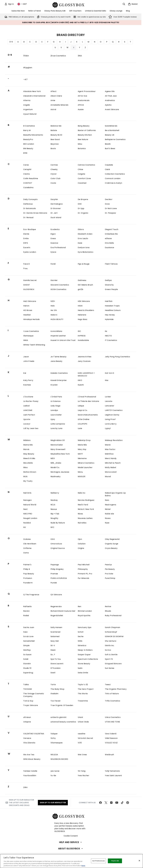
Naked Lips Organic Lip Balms (115, 494)
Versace (27, 738)
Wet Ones (82, 755)
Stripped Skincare (113, 664)
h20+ (53, 301)
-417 (25, 79)
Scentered (55, 632)
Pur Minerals (83, 578)
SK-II (53, 646)
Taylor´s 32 (83, 685)
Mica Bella (28, 463)
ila (106, 331)
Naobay (54, 500)
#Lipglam (28, 68)
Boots (53, 148)
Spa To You (56, 659)
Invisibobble (83, 340)
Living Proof (110, 419)
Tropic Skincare (31, 705)
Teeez (108, 685)
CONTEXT (28, 183)
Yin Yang (82, 771)
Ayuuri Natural (30, 114)
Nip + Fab (55, 514)
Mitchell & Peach (113, 463)
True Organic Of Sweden (62, 705)
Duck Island (56, 218)
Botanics (82, 148)
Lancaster (110, 406)
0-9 (11, 42)
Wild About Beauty (32, 759)
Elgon (53, 234)
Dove (107, 204)
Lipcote (27, 419)
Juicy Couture (84, 361)
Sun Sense (110, 668)
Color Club (55, 178)
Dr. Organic (83, 213)
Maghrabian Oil (58, 440)
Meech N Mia (29, 458)
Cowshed (82, 183)
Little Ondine (84, 419)
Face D (27, 264)
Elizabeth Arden (85, 234)
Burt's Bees (110, 148)
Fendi (53, 264)
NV (25, 527)
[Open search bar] (124, 4)
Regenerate (56, 606)
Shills (80, 641)
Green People (111, 289)
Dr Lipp (81, 208)
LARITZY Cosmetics (114, 410)
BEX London (29, 144)
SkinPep (27, 650)
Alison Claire (56, 96)
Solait (26, 659)
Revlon (26, 611)
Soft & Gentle (111, 655)
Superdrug (28, 673)
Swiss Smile (83, 673)
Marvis (26, 449)
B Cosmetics (29, 126)
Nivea (80, 514)
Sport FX (109, 659)
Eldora (81, 229)
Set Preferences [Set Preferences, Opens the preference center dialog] (98, 861)
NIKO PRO (28, 514)
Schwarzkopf (111, 632)
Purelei (54, 583)
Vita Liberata (29, 743)
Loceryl (27, 424)
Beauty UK (110, 135)
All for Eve (82, 96)
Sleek (53, 650)
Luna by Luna (56, 428)
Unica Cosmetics (113, 717)
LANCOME (28, 410)
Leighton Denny (112, 415)
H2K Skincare (84, 301)
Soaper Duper (84, 655)
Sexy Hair (55, 641)
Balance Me (56, 126)
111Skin (26, 56)
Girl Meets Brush (85, 285)
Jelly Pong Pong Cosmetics (117, 357)
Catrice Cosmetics (86, 165)
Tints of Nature (112, 694)
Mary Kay (82, 449)
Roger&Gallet (57, 616)
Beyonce (55, 144)
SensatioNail (29, 641)
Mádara (27, 440)
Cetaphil (27, 169)
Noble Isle (109, 514)
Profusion (28, 578)
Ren (80, 606)
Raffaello (27, 606)
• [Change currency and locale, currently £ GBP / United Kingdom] (22, 4)
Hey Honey (110, 315)
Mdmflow (109, 454)
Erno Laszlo (83, 238)
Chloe (80, 169)
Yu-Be (53, 776)
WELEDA (54, 755)
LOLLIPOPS (83, 424)
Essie (80, 243)
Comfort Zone (84, 178)
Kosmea (27, 385)
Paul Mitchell (84, 565)
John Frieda (29, 361)
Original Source (58, 548)
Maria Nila (82, 445)
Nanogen (27, 500)
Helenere (82, 315)
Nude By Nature (58, 523)
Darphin (54, 199)
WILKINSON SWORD (59, 759)
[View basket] (133, 4)
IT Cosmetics (111, 340)
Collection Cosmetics (115, 174)
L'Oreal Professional (87, 397)
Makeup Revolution (114, 440)
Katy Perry (28, 380)
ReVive (108, 606)
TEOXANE (28, 689)
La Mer (108, 397)
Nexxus (54, 509)
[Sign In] (9, 4)
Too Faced (55, 701)
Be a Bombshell (112, 130)
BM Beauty (28, 148)
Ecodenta (55, 229)
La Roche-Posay (31, 401)
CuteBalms (28, 188)
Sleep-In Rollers (85, 650)
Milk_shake (56, 463)
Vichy (53, 738)
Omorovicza (56, 544)
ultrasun (27, 717)
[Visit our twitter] (106, 803)
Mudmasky (56, 476)
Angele (27, 105)
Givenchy (109, 285)
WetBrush (109, 755)
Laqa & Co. (83, 410)
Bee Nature (83, 139)
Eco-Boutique (30, 229)
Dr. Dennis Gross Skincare (35, 213)
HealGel (27, 315)
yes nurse (55, 771)
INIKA (26, 340)
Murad (108, 476)
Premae (54, 574)
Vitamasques (57, 743)
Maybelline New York (60, 454)
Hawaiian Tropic (112, 306)
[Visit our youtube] (117, 803)
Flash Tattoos (111, 264)
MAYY (80, 454)
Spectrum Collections (88, 659)
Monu (80, 472)
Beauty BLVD (56, 135)
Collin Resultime (31, 178)
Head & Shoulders (86, 310)
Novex (108, 518)
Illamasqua (28, 336)
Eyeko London (30, 252)
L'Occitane (28, 397)
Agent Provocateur (87, 91)
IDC (79, 331)
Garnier (54, 280)
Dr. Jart (54, 213)
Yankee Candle (30, 771)
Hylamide (109, 319)
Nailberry (55, 493)
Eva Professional (58, 247)
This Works (83, 694)
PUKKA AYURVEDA (59, 578)
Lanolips (54, 410)
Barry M (27, 130)
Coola (53, 183)
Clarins (27, 174)
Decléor (109, 199)
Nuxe (107, 523)
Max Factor (110, 449)
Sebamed (55, 636)
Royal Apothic (84, 616)
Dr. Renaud (28, 218)
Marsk (108, 445)
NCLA (53, 505)
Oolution (82, 544)
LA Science (56, 401)
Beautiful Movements (33, 135)
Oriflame (27, 548)
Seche (81, 636)
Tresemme (83, 701)
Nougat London (30, 518)
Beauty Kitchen (85, 135)
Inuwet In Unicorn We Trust (63, 340)
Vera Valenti (111, 734)
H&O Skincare (30, 301)
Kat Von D (110, 373)
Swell (53, 673)
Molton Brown (30, 472)
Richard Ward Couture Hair (63, 611)
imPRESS (82, 336)
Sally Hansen (56, 627)
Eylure (53, 252)
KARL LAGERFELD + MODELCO (86, 374)
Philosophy (83, 569)
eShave (108, 238)
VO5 (80, 743)
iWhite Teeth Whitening (34, 345)
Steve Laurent (57, 664)
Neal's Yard (83, 505)
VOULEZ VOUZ (111, 743)
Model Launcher (85, 467)
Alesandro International (34, 96)
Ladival (26, 406)
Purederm (28, 583)
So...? (53, 655)
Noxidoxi (27, 523)
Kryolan (54, 385)
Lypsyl (108, 428)
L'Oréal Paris (56, 397)
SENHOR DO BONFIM (114, 636)
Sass (25, 632)
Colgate (82, 174)
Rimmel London (85, 611)
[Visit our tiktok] (122, 803)
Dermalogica (57, 204)
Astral (53, 109)
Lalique (81, 406)
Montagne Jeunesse (60, 472)
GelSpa (108, 280)
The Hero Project (86, 689)
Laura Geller (56, 415)
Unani (80, 717)
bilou (80, 144)
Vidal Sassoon (111, 738)
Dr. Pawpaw (110, 213)
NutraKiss (82, 523)
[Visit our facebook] (100, 803)
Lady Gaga (55, 406)
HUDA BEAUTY (57, 319)
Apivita (108, 105)
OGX (53, 539)
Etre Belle (109, 243)
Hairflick (109, 301)
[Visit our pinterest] (128, 803)
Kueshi (81, 385)
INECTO (108, 336)
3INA (80, 56)
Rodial (26, 616)
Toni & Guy (28, 701)
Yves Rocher (83, 776)
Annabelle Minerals (59, 105)
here (83, 866)
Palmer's (27, 565)
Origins (81, 548)
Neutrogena (110, 505)
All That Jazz (111, 96)
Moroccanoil (111, 472)
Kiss (107, 380)
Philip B (27, 569)
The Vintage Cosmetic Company (34, 695)
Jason (26, 357)
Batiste (54, 130)
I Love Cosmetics (31, 331)
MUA (25, 476)
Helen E (54, 315)
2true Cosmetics (58, 56)
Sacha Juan (29, 627)
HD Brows (28, 310)
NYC (52, 527)
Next (25, 509)
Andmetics (110, 100)
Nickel (108, 509)
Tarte (53, 685)
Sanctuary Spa (85, 627)
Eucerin (27, 247)
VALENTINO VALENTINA (34, 734)
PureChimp (110, 578)
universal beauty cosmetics (63, 722)
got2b (81, 289)
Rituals (108, 611)
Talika (26, 685)
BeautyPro (28, 139)
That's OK (115, 861)
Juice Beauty (56, 361)
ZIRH (25, 787)
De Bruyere (83, 199)
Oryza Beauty (111, 548)
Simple (26, 646)
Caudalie (109, 165)
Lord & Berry (111, 424)
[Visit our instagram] (111, 803)
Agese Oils (110, 91)
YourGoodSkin (30, 776)
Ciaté (107, 169)
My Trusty (28, 481)
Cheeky (54, 169)
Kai (25, 373)
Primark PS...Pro (85, 574)
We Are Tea (29, 755)
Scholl (81, 632)
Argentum (28, 109)
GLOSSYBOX (29, 289)
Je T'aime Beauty (58, 357)
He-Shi (54, 310)
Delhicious (28, 204)
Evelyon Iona (84, 247)
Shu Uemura (110, 641)
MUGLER (82, 476)
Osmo (26, 553)
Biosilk (108, 144)
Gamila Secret (30, 280)
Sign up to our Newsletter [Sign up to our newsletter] (53, 803)
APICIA (81, 105)
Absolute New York (32, 91)
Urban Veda (83, 722)
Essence (54, 243)
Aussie (81, 109)
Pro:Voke (109, 574)
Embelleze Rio (111, 234)
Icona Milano (56, 331)
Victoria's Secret (85, 738)
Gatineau (82, 280)
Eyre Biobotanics (86, 252)
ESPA (26, 243)
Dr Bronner (56, 208)
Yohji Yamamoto (112, 771)
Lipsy (53, 419)
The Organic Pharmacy (116, 689)
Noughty (54, 518)
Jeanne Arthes (85, 357)
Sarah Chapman (112, 627)
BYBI (25, 153)
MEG (53, 458)
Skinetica (82, 646)
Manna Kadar (57, 445)
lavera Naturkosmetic (88, 415)
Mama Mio (28, 445)
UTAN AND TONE (112, 722)
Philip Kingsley (57, 569)
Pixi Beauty (110, 569)
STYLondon (56, 668)
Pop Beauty (29, 574)
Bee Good (55, 139)
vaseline (82, 734)
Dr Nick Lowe (111, 208)
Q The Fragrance (31, 595)
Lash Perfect (29, 415)
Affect (53, 91)
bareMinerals (111, 126)
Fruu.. (26, 268)
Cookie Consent (71, 836)
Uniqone (27, 722)
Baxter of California (87, 130)
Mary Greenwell (58, 449)
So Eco (108, 650)
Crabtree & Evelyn (113, 183)
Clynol (53, 174)
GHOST (27, 285)
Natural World (30, 505)
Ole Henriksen (30, 544)
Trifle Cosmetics (112, 701)
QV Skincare (56, 595)
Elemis (26, 234)
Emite (26, 238)
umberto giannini (58, 717)
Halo (53, 306)
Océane (27, 539)
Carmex (54, 165)
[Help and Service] (71, 842)
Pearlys (108, 565)
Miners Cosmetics (86, 463)
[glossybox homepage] (71, 5)
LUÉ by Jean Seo (31, 428)
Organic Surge (112, 544)
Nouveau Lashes (85, 518)
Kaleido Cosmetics (59, 373)
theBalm (54, 694)
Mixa (25, 467)
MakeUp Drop (84, 440)
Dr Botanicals (30, 208)
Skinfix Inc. (110, 646)
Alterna (27, 100)
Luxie (80, 428)
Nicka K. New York (86, 509)
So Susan (27, 655)
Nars (107, 500)
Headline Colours (113, 310)
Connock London (113, 178)
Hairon (26, 306)
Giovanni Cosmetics (60, 285)
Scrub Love (28, 636)
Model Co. (55, 467)
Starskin (27, 664)
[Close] (139, 861)
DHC (80, 204)
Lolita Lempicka (58, 424)
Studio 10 (27, 668)
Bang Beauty (84, 126)
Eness (53, 238)
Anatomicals (84, 100)
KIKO (80, 380)
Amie (53, 100)
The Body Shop (57, 689)
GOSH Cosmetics (58, 289)
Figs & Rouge (84, 264)
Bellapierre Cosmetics (115, 139)
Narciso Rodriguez (86, 500)
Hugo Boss (83, 319)
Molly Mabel (110, 467)
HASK (80, 306)
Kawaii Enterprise (59, 380)
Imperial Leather (58, 336)
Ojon (80, 539)
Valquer (54, 734)
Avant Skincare (112, 109)
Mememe (82, 458)
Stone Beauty (84, 664)
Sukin (80, 668)
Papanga (55, 565)
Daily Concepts (30, 199)
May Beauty (29, 454)
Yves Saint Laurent (113, 776)
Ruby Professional (113, 616)
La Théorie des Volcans (88, 401)
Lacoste (109, 401)
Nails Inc (82, 493)
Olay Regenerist (112, 539)
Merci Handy (111, 458)
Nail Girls (27, 493)
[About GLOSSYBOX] (71, 849)
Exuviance (110, 247)
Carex (26, 165)
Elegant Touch (112, 229)
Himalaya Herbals (31, 319)
